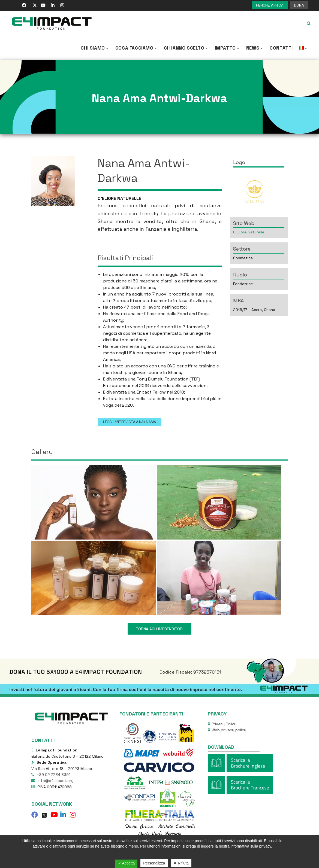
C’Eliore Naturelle (249, 232)
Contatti (281, 48)
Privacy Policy (224, 724)
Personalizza (154, 863)
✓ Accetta (127, 863)
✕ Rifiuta (181, 863)
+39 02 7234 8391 (53, 775)
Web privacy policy (229, 730)
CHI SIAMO (95, 48)
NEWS (255, 48)
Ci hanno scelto (186, 48)
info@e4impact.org (55, 781)
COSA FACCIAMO (137, 48)
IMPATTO (228, 48)
